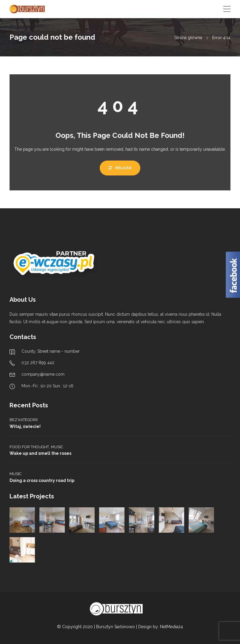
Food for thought (29, 447)
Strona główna (188, 38)
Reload (120, 168)
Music (57, 447)
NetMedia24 (171, 627)
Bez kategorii (24, 420)
